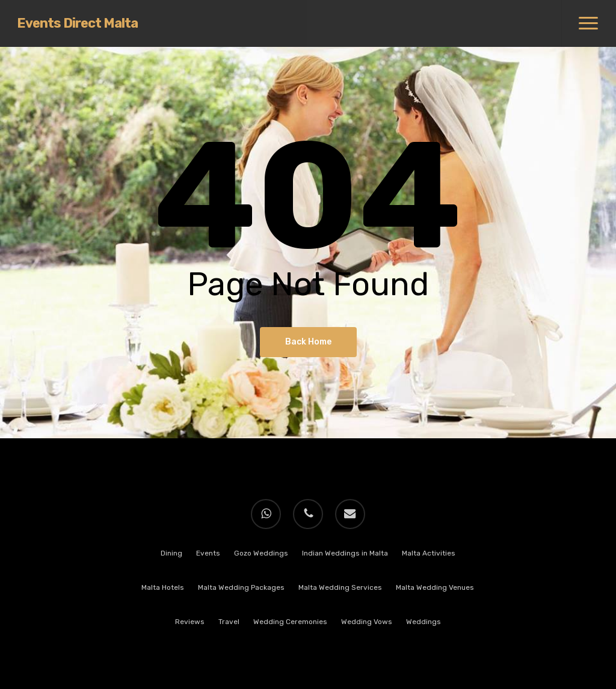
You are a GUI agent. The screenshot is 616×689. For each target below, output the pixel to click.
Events (208, 553)
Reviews (190, 622)
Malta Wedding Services (340, 587)
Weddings (423, 622)
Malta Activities (429, 553)
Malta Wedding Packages (241, 587)
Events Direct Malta (77, 23)
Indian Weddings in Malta (345, 553)
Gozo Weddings (261, 553)
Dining (171, 553)
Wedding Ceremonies (290, 622)
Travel (229, 622)
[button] (589, 23)
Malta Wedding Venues (435, 587)
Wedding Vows (367, 622)
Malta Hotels (163, 587)
